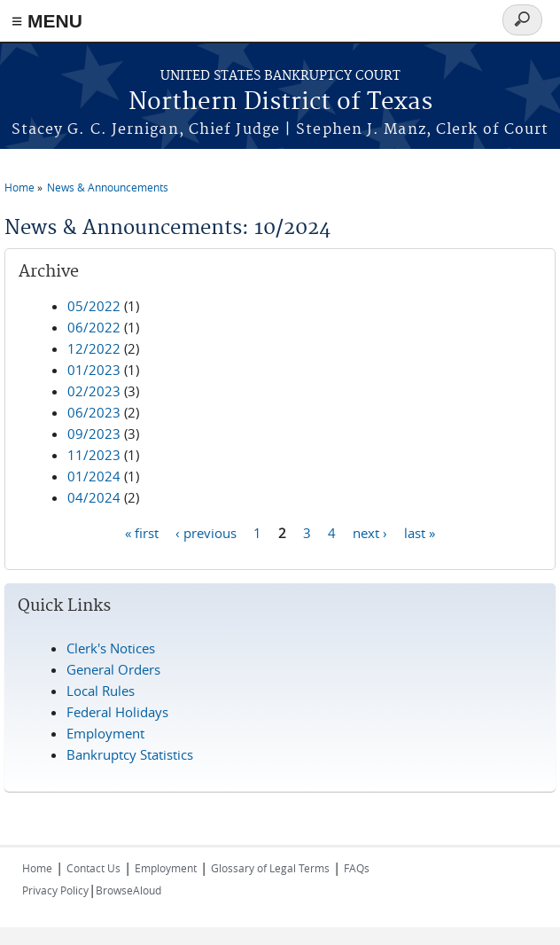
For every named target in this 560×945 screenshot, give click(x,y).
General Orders (113, 669)
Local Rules (101, 691)
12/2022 (94, 348)
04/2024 (94, 497)
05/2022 (94, 306)
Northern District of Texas (280, 102)
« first (142, 532)
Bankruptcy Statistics (130, 754)
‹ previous (206, 532)
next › (370, 532)
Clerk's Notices (111, 648)
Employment (105, 733)
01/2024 (94, 476)
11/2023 (94, 455)
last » (420, 532)
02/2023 (94, 391)
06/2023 (94, 412)
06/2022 (94, 327)
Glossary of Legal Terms (270, 868)
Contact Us (93, 868)
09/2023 (94, 433)
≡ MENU (47, 21)
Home (19, 187)
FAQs (357, 868)
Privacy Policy (55, 890)
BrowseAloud (128, 890)
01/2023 (94, 370)
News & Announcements (108, 187)
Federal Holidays (117, 712)
